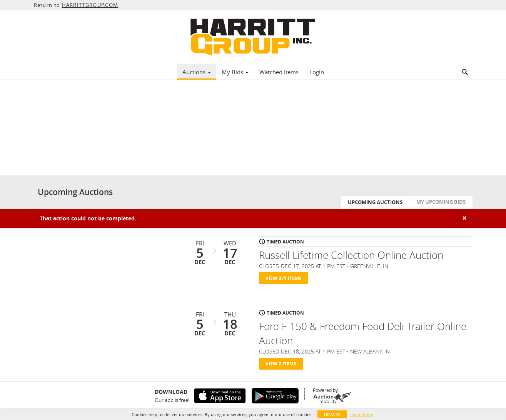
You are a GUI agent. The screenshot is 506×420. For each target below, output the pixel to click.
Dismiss (332, 414)
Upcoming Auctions (375, 202)
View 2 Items (281, 364)
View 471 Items (284, 278)
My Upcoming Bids (441, 202)
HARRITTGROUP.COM (90, 5)
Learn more (362, 414)
